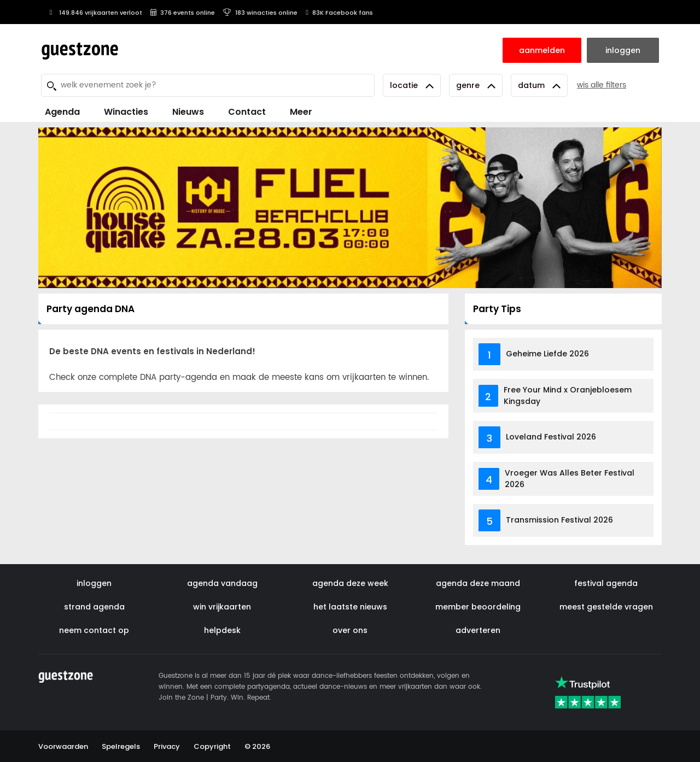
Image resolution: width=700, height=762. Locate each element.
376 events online (183, 13)
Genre (476, 85)
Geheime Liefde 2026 (547, 354)
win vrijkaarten (222, 607)
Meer (301, 112)
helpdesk (222, 630)
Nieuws (188, 112)
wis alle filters (602, 85)
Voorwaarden (63, 746)
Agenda (62, 112)
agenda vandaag (222, 583)
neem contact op (94, 630)
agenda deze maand (478, 583)
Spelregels (121, 746)
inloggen (94, 583)
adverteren (478, 630)
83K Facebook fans (339, 13)
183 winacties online (260, 13)
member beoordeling (478, 607)
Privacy (167, 746)
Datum (539, 85)
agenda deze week (350, 583)
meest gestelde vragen (606, 607)
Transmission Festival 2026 (559, 520)
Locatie (412, 85)
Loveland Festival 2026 (551, 437)
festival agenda (606, 583)
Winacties (126, 112)
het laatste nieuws (350, 607)
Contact (247, 112)
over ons (350, 630)
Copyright (212, 746)
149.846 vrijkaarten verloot (94, 13)
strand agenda (94, 607)
